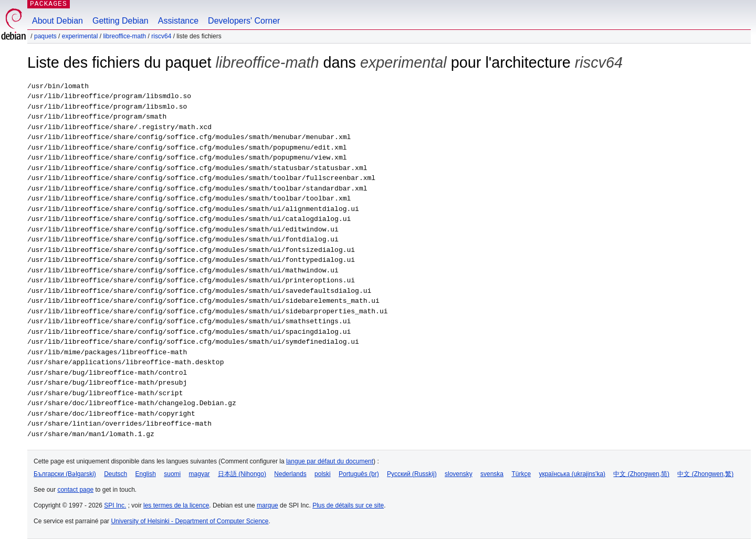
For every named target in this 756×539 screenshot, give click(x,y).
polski (323, 474)
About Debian (57, 21)
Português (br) (359, 474)
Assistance (178, 21)
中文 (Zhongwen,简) (641, 474)
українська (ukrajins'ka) (572, 474)
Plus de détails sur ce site (348, 505)
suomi (172, 474)
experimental (80, 36)
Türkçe (521, 474)
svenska (492, 474)
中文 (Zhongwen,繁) (705, 474)
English (146, 474)
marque (267, 505)
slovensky (459, 474)
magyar (199, 474)
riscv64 (161, 36)
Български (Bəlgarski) (65, 474)
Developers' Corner (244, 21)
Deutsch (115, 474)
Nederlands (290, 474)
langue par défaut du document (330, 461)
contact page (75, 490)
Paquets (45, 36)
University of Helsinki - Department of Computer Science (190, 521)
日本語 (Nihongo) (242, 474)
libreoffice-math (124, 36)
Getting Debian (120, 21)
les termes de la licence (176, 505)
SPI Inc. (115, 505)
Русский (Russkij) (412, 474)
